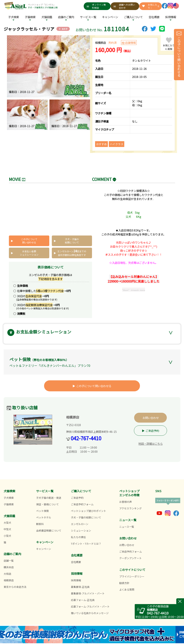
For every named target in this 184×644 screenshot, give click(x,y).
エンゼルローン (80, 524)
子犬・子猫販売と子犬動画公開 (43, 7)
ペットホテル (44, 517)
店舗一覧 (9, 561)
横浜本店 (9, 567)
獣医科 (40, 524)
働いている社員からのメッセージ (90, 613)
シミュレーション (81, 530)
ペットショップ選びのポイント (89, 511)
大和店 (7, 574)
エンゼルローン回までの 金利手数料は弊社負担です (72, 253)
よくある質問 (127, 590)
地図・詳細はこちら (151, 444)
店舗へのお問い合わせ (124, 6)
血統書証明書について (49, 530)
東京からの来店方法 (15, 587)
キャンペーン (110, 17)
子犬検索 (14, 17)
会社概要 (154, 17)
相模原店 (9, 580)
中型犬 (7, 529)
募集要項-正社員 (80, 587)
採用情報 (76, 580)
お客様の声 (126, 502)
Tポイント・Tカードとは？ (86, 544)
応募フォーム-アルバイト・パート (90, 606)
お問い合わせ (151, 418)
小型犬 (7, 536)
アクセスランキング (130, 508)
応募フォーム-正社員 (83, 600)
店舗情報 (130, 43)
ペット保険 (42, 511)
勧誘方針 (124, 583)
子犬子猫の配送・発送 (49, 498)
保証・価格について (47, 504)
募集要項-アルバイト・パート (88, 593)
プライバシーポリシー (132, 576)
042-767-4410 (86, 438)
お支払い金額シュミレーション (29, 253)
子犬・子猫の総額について (72, 241)
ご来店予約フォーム (82, 504)
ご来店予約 (152, 431)
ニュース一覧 (127, 527)
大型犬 (7, 523)
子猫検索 (30, 17)
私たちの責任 (78, 537)
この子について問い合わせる (29, 241)
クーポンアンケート (130, 558)
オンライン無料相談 (96, 6)
